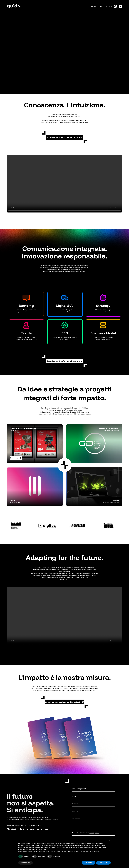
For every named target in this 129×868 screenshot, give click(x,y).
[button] (64, 137)
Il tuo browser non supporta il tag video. (64, 29)
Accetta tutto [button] (103, 863)
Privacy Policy (94, 833)
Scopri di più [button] (26, 863)
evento (101, 6)
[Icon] (115, 6)
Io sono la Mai (14, 430)
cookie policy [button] (101, 846)
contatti (109, 6)
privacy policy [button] (86, 844)
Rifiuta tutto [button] (89, 863)
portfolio (94, 6)
